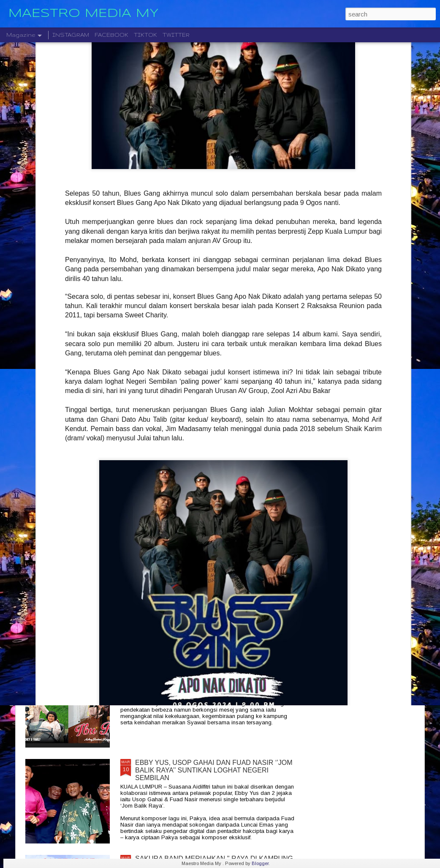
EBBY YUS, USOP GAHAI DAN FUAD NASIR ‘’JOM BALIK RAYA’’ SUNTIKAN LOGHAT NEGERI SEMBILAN (214, 770)
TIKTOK (145, 35)
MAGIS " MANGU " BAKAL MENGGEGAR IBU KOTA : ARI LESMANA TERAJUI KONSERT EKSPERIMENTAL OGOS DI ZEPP (215, 578)
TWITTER (176, 35)
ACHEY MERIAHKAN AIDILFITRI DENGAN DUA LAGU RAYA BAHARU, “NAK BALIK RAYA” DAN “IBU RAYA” (216, 674)
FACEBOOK (111, 35)
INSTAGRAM (71, 35)
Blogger (260, 863)
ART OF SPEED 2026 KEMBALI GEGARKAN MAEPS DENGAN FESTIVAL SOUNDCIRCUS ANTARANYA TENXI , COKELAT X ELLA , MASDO (212, 482)
